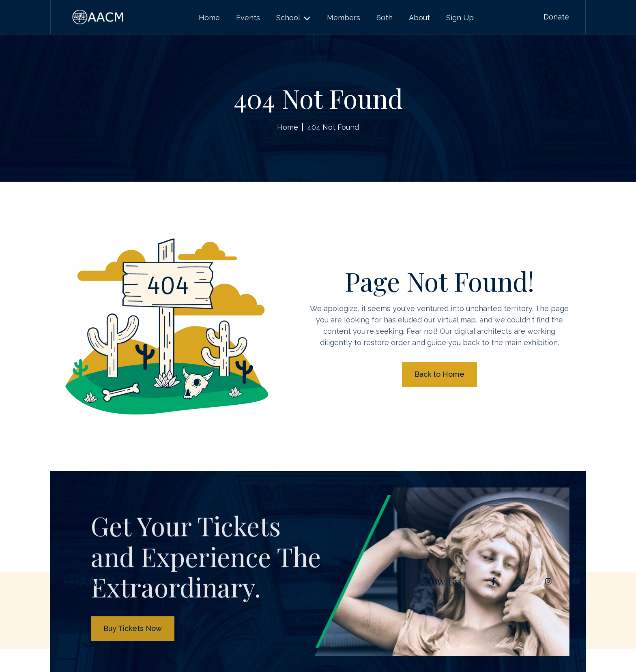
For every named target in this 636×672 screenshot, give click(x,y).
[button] (293, 18)
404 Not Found (333, 127)
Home (288, 127)
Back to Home (439, 374)
